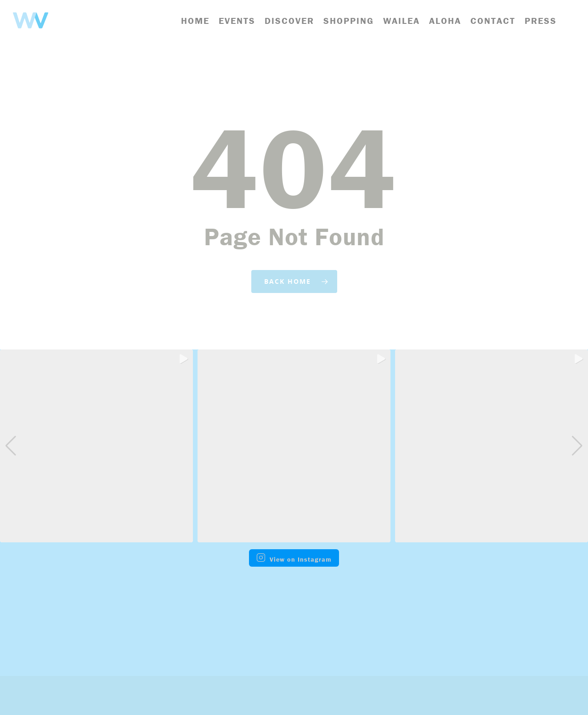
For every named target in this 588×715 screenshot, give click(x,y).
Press (541, 21)
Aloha (445, 21)
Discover (289, 21)
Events (237, 21)
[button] (294, 536)
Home (195, 21)
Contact (493, 21)
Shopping (349, 21)
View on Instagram (294, 558)
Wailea (401, 21)
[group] (96, 446)
